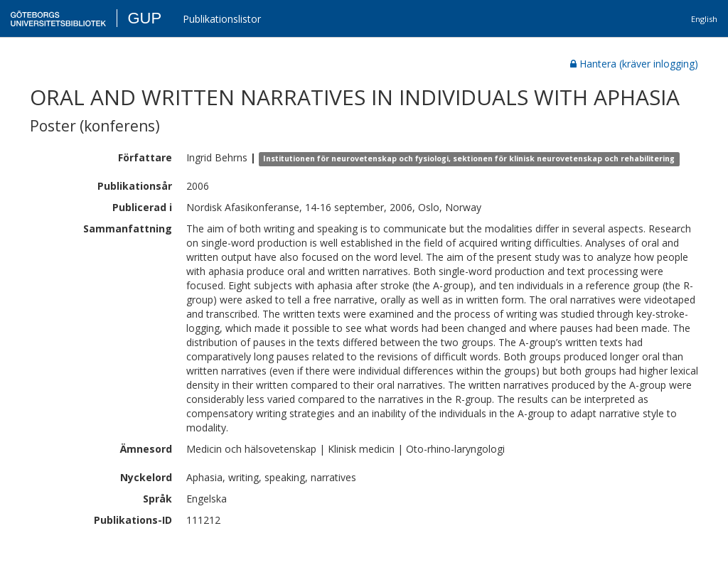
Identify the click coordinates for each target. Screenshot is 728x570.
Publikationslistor (222, 19)
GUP (144, 18)
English (704, 19)
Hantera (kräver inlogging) (634, 64)
